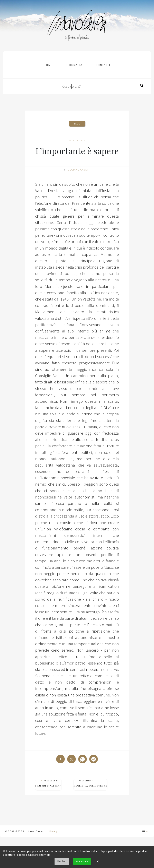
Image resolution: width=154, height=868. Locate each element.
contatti (103, 65)
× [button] (98, 861)
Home (48, 65)
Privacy (53, 831)
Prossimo (90, 783)
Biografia (74, 65)
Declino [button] (62, 861)
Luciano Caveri (79, 170)
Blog (77, 124)
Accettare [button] (82, 861)
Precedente (48, 783)
